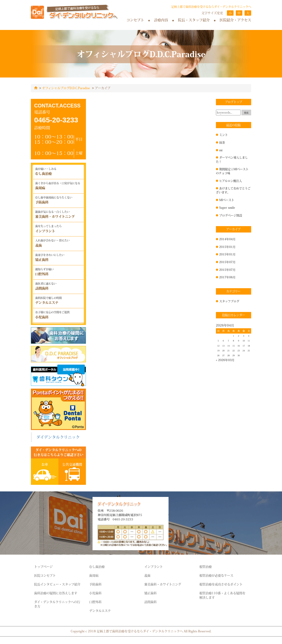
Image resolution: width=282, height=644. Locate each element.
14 (228, 346)
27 (223, 355)
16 (239, 346)
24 (244, 351)
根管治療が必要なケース (216, 575)
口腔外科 (95, 602)
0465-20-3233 (56, 120)
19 (218, 351)
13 (223, 346)
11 (249, 341)
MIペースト (227, 200)
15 (234, 346)
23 (239, 351)
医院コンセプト (45, 575)
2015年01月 (227, 247)
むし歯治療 (97, 566)
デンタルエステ (100, 611)
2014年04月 (227, 239)
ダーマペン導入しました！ (232, 159)
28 (228, 355)
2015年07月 (227, 262)
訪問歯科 (150, 602)
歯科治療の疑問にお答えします (56, 593)
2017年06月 (227, 277)
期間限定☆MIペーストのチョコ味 (232, 171)
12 (218, 346)
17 (244, 346)
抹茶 (222, 142)
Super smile (227, 207)
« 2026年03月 (225, 360)
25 (249, 351)
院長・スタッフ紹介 (194, 20)
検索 (246, 113)
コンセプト (135, 20)
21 (228, 351)
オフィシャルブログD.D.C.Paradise (66, 88)
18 (249, 346)
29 (234, 355)
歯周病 (94, 575)
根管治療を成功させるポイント (221, 584)
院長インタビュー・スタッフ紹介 (57, 584)
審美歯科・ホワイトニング (163, 584)
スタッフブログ (229, 301)
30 (239, 355)
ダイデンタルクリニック (58, 437)
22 (234, 351)
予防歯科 (95, 584)
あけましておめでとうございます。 (233, 190)
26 (218, 355)
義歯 (147, 575)
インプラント (154, 566)
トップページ (43, 566)
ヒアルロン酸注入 (231, 181)
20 (223, 351)
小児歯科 (95, 593)
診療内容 (161, 20)
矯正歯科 (150, 593)
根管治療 (206, 566)
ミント (224, 135)
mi (221, 150)
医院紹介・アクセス (235, 20)
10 (244, 341)
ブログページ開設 (231, 215)
